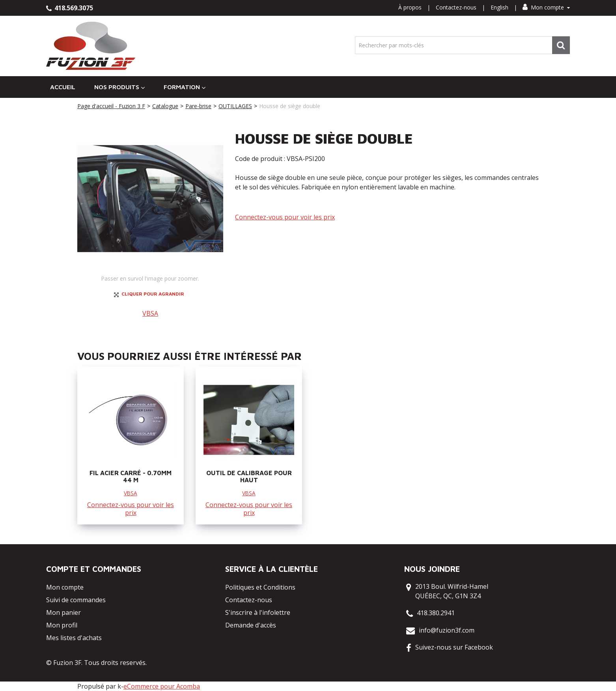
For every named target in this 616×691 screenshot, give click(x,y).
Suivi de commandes (76, 600)
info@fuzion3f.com (447, 630)
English (499, 7)
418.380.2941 (436, 613)
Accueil (63, 87)
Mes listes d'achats (74, 638)
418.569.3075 (70, 8)
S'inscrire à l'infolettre (258, 612)
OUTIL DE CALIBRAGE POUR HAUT (249, 476)
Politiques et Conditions (260, 587)
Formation (185, 87)
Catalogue (165, 106)
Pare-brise (198, 106)
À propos (410, 7)
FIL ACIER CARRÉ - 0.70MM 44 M (131, 476)
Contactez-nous (456, 7)
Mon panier (63, 612)
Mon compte (546, 7)
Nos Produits (119, 87)
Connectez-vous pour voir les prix (285, 217)
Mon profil (62, 625)
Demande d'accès (251, 625)
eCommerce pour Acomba (162, 686)
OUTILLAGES (235, 106)
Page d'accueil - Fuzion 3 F (111, 106)
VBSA (150, 313)
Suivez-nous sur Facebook (454, 647)
